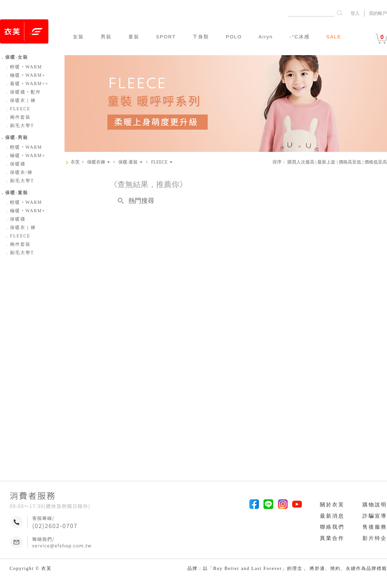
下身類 (201, 37)
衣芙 (75, 162)
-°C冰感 (300, 37)
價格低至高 (376, 162)
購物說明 (375, 505)
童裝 (134, 37)
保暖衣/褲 (19, 172)
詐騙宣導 (375, 516)
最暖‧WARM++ (27, 84)
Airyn (266, 37)
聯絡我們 (332, 527)
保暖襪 (15, 164)
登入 (355, 13)
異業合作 (332, 538)
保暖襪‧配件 (23, 92)
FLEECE (18, 109)
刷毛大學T (20, 126)
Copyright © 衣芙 (31, 568)
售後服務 (375, 527)
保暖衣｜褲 (20, 100)
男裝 (106, 37)
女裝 (78, 37)
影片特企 (375, 538)
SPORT (166, 37)
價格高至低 (350, 162)
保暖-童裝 (128, 162)
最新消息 (332, 516)
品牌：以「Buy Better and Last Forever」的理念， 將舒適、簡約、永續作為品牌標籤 (287, 568)
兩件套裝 (18, 117)
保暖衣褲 (96, 162)
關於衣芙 (332, 505)
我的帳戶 (378, 13)
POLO (234, 37)
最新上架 (326, 162)
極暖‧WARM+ (25, 75)
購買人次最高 (301, 162)
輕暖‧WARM (24, 67)
